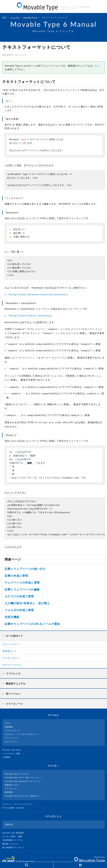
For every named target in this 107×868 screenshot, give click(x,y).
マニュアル (15, 17)
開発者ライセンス (12, 838)
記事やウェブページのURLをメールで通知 (32, 618)
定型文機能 (12, 611)
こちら (96, 66)
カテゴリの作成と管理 (19, 590)
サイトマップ (11, 736)
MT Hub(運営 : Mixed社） (16, 802)
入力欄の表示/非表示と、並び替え (27, 597)
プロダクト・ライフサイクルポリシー (22, 728)
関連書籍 (9, 721)
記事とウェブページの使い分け (25, 563)
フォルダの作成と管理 (19, 604)
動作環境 (9, 786)
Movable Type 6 (30, 17)
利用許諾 (9, 819)
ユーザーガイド (11, 652)
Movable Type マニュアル (17, 768)
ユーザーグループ (13, 725)
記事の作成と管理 (16, 570)
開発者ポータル (12, 779)
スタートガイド (11, 638)
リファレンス (11, 783)
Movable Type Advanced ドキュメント (23, 775)
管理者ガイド (10, 645)
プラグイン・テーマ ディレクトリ (19, 798)
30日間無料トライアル (14, 834)
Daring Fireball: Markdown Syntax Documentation (38, 294)
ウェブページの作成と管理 (22, 577)
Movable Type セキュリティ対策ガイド (23, 790)
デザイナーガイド (12, 659)
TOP (4, 17)
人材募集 (7, 751)
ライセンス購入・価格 (14, 830)
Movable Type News (13, 744)
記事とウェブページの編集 (22, 583)
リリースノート (12, 732)
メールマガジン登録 (13, 748)
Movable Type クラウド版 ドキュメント (23, 772)
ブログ (8, 717)
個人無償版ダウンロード (15, 841)
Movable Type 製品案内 (14, 827)
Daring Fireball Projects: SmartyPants (30, 315)
